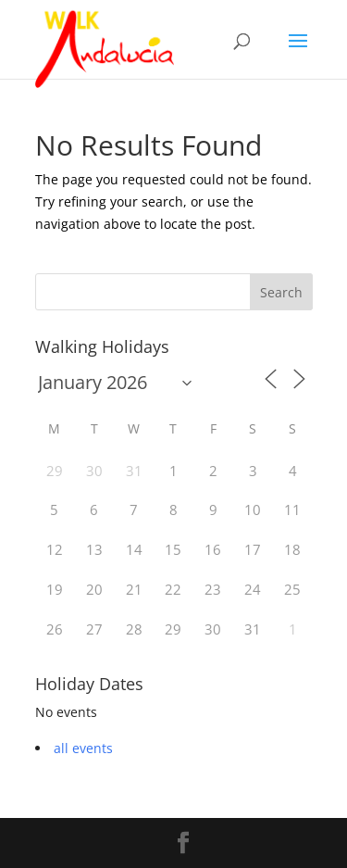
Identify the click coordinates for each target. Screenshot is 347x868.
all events (83, 748)
